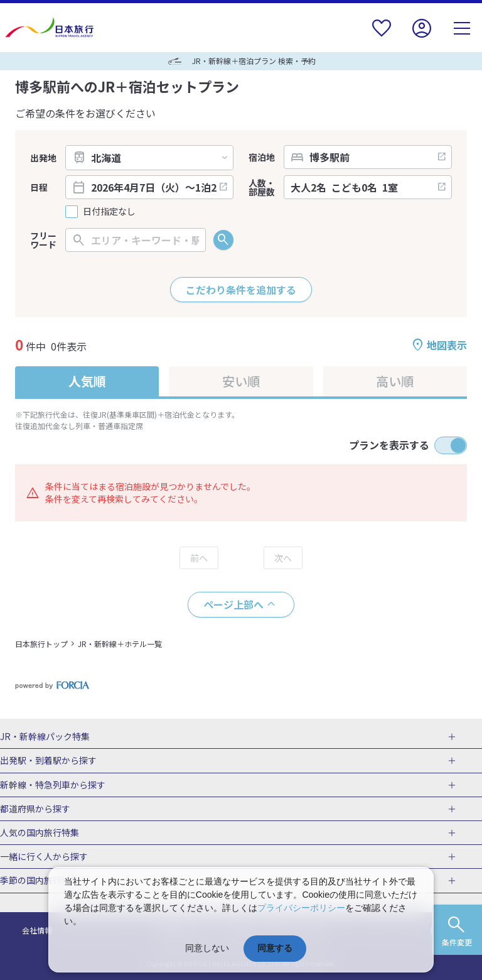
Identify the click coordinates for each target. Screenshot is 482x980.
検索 (223, 240)
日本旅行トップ (41, 644)
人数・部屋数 (262, 187)
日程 (39, 187)
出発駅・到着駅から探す (48, 761)
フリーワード (43, 240)
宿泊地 (262, 157)
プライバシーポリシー (301, 908)
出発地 (43, 158)
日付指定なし (109, 211)
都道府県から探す (35, 809)
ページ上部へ (233, 604)
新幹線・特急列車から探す (53, 785)
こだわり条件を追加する (241, 290)
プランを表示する (389, 445)
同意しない (207, 948)
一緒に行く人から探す (44, 857)
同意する (275, 948)
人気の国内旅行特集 (40, 833)
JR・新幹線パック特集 (45, 737)
